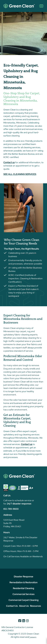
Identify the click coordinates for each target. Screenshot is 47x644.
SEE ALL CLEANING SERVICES (20, 174)
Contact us (9, 162)
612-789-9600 (11, 509)
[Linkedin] (24, 621)
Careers (32, 637)
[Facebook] (20, 621)
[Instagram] (27, 621)
